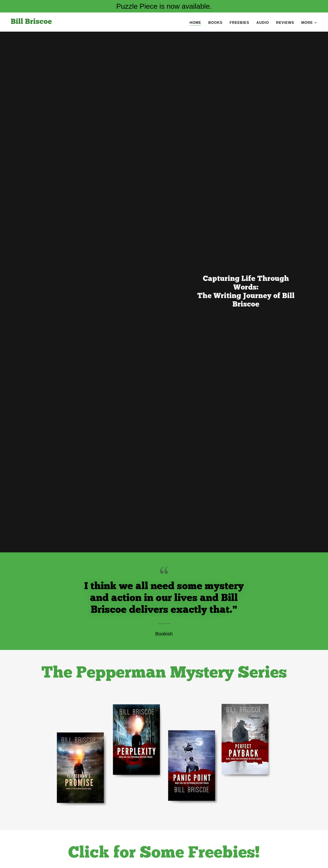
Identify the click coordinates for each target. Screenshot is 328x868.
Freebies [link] (239, 23)
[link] (31, 23)
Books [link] (215, 23)
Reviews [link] (285, 23)
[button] (309, 23)
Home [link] (195, 23)
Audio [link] (263, 23)
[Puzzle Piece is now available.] (164, 6)
